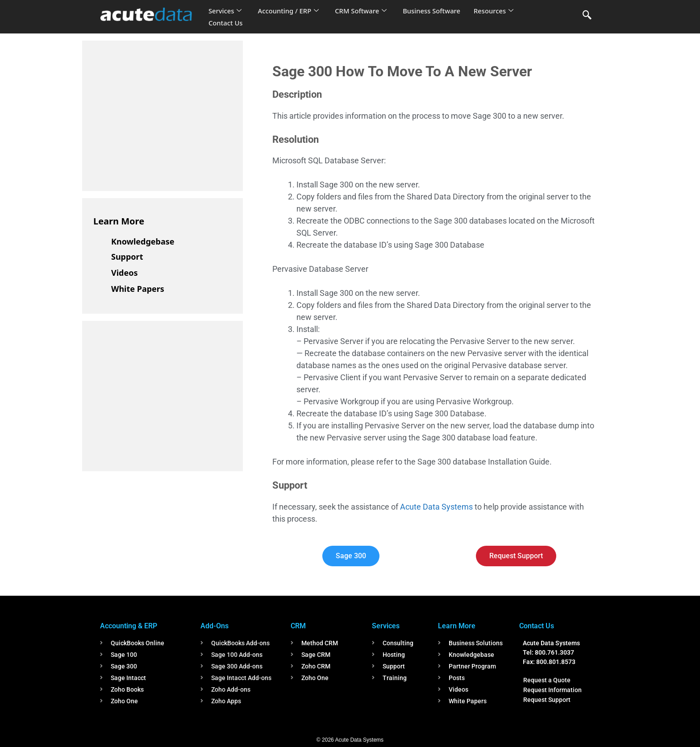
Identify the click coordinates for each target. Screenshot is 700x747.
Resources (496, 11)
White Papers (138, 289)
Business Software (434, 11)
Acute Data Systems (436, 507)
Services (225, 11)
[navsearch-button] (587, 16)
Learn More (119, 221)
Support (127, 257)
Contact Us (226, 23)
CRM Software (362, 11)
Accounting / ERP (289, 11)
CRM (298, 626)
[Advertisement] (160, 114)
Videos (125, 273)
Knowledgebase (143, 241)
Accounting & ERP (129, 626)
